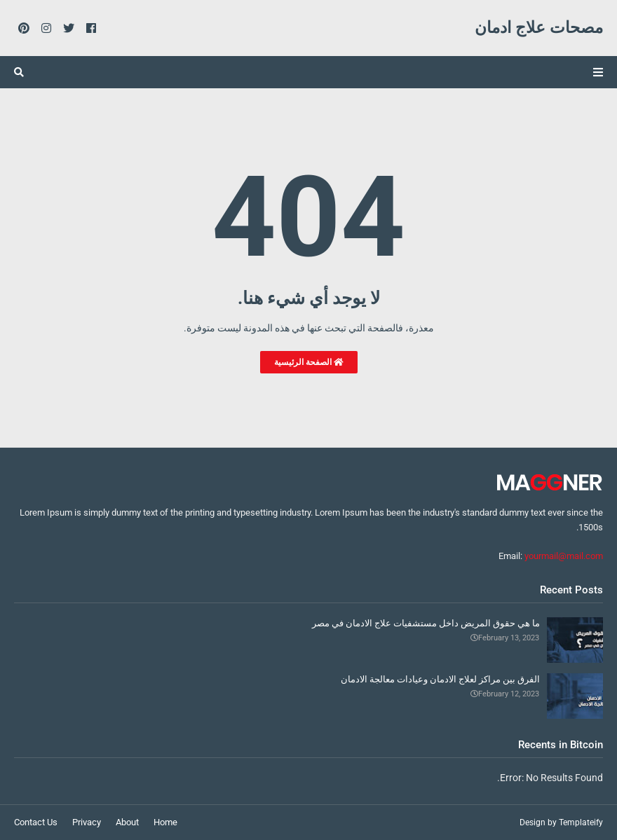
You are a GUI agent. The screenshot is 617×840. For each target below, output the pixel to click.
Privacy (87, 822)
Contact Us (36, 822)
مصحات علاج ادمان (539, 28)
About (127, 822)
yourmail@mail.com (564, 556)
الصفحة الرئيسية (309, 362)
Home (165, 822)
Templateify (581, 822)
